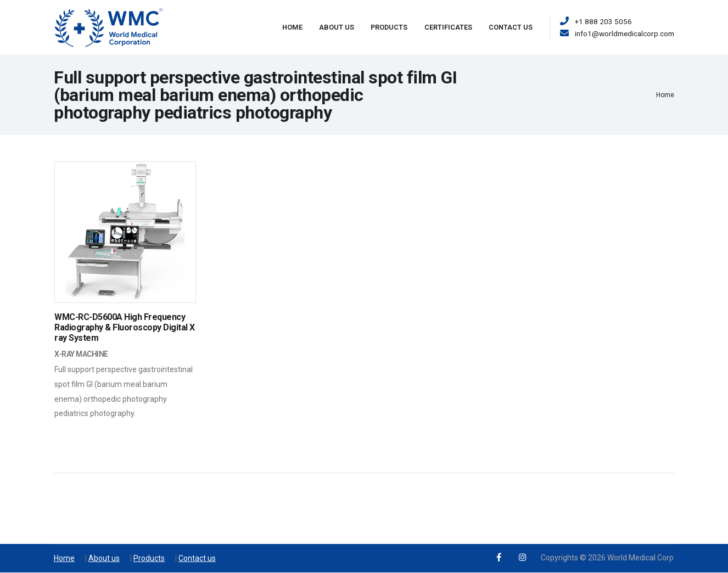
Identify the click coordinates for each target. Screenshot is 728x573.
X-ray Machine (81, 354)
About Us (337, 27)
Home (292, 27)
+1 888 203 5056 (603, 21)
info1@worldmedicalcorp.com (625, 33)
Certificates (448, 27)
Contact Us (511, 27)
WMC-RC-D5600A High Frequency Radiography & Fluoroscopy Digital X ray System (125, 327)
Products (389, 27)
